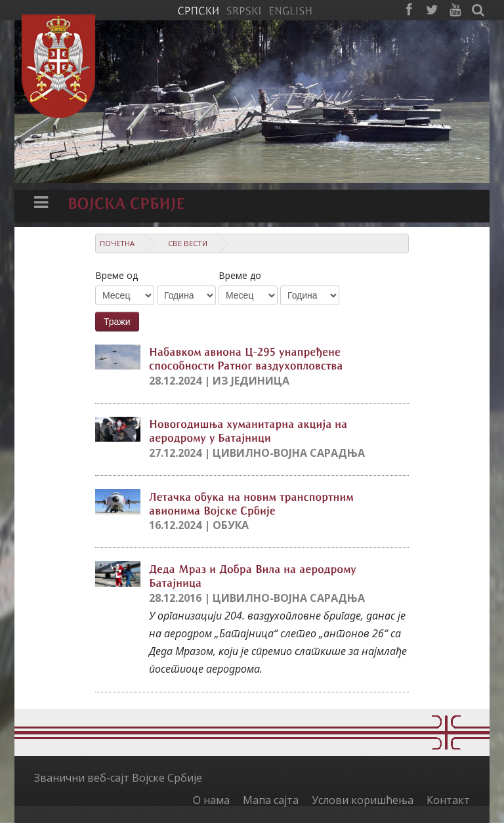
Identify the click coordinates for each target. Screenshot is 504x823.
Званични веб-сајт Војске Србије (118, 778)
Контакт (448, 800)
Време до (240, 275)
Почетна (117, 243)
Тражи (117, 322)
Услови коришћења (363, 800)
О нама (211, 800)
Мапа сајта (271, 800)
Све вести (188, 243)
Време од (116, 275)
